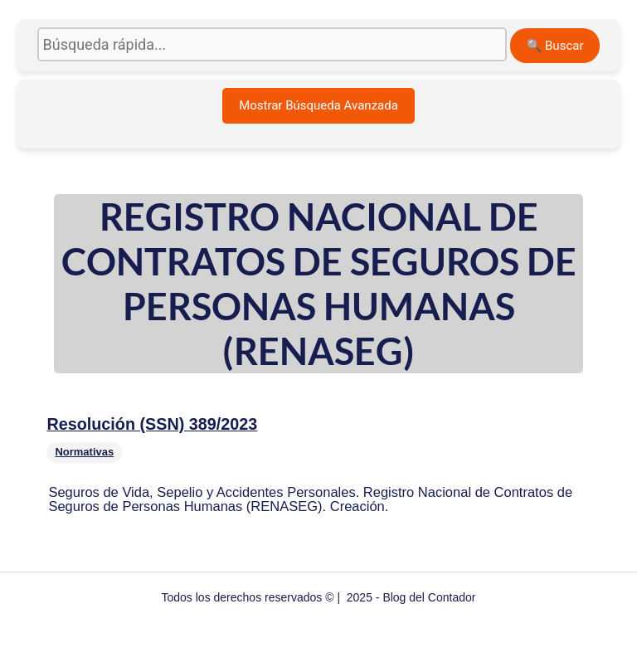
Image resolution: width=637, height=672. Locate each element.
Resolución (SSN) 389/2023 (152, 424)
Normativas (84, 452)
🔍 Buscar (555, 46)
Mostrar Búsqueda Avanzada (318, 105)
